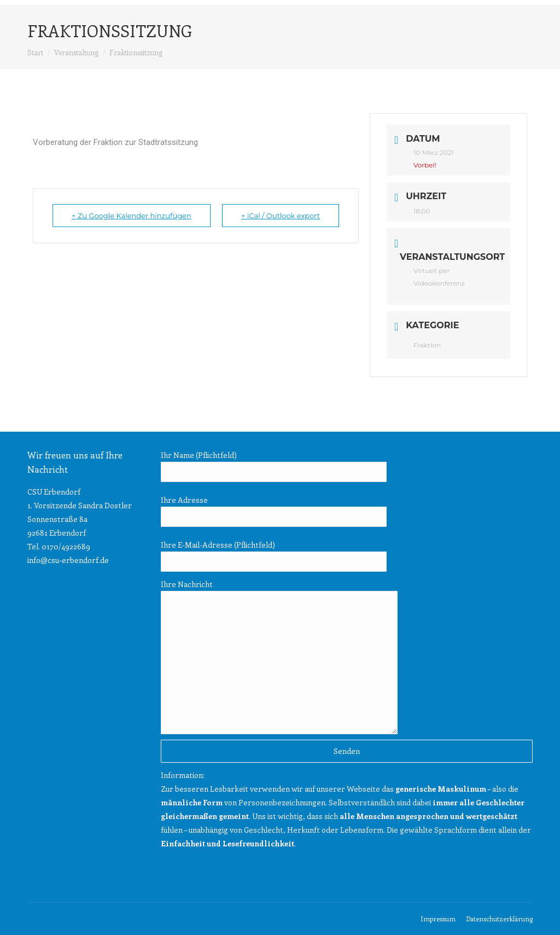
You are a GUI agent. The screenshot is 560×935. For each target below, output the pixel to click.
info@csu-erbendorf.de (68, 560)
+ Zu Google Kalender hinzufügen (132, 216)
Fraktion (427, 345)
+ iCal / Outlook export (281, 216)
